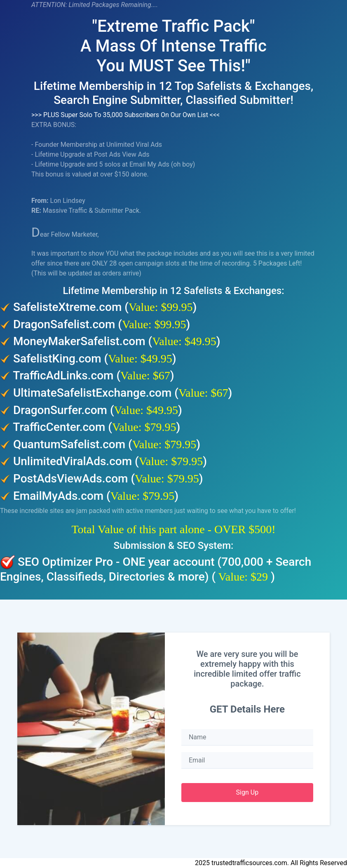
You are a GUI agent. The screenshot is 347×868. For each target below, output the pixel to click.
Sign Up (247, 792)
